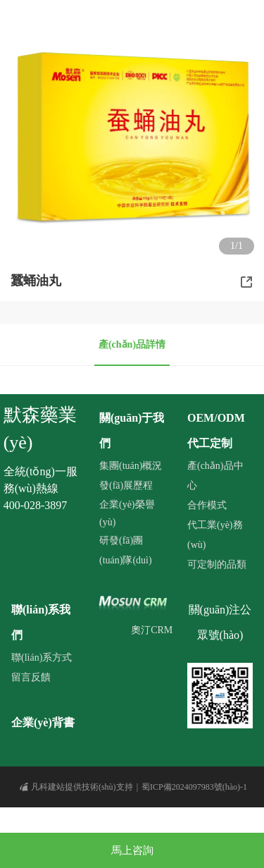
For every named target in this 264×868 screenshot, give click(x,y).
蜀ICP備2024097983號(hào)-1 (194, 787)
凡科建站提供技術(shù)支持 (76, 787)
